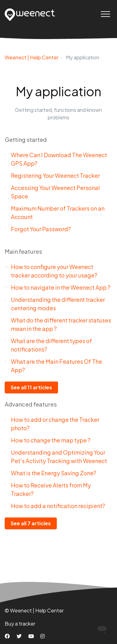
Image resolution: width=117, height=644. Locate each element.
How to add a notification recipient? (58, 506)
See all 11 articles (31, 387)
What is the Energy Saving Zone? (54, 473)
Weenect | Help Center (32, 57)
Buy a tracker (20, 624)
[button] (105, 14)
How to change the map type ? (51, 440)
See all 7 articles (31, 523)
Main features (23, 251)
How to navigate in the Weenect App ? (61, 287)
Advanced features (31, 404)
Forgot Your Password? (41, 229)
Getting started (26, 140)
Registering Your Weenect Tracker (55, 175)
